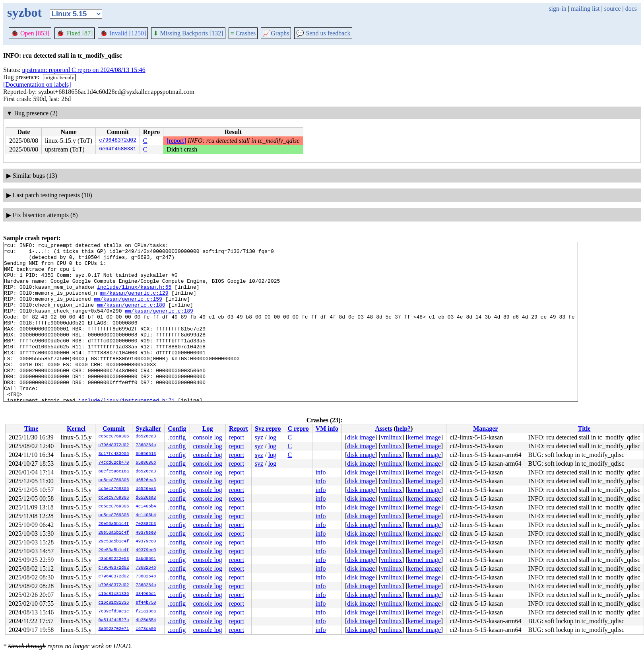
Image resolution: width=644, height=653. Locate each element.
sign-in (557, 9)
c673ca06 (146, 629)
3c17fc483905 (114, 454)
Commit (114, 429)
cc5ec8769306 (114, 437)
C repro (298, 429)
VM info (327, 429)
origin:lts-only (59, 77)
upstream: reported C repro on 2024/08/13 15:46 (84, 70)
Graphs (276, 33)
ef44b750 (146, 603)
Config (177, 429)
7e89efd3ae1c (114, 612)
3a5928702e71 (114, 629)
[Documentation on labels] (37, 85)
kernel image (424, 437)
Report (239, 429)
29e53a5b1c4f (114, 524)
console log (208, 437)
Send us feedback (323, 33)
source (613, 9)
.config (177, 437)
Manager (485, 429)
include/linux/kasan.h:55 (134, 296)
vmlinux (391, 437)
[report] (176, 141)
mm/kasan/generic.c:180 (131, 318)
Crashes (243, 33)
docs (631, 9)
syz (259, 437)
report (237, 437)
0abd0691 (146, 559)
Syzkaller (148, 429)
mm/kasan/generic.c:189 (159, 325)
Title (584, 429)
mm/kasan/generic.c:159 (128, 311)
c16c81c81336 (114, 594)
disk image (361, 437)
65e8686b (146, 463)
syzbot (24, 12)
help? (403, 429)
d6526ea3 (146, 437)
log (272, 437)
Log (208, 429)
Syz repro (268, 429)
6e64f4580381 (118, 150)
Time (31, 429)
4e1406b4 (146, 507)
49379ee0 (146, 533)
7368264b (146, 445)
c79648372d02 (118, 141)
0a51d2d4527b (114, 620)
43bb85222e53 (114, 559)
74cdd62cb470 (114, 463)
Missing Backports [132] (188, 33)
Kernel (76, 429)
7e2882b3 (146, 524)
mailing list (585, 9)
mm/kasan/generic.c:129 (134, 303)
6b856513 (146, 454)
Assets (384, 429)
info (321, 472)
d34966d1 (146, 594)
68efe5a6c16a (114, 472)
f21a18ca (146, 612)
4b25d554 (146, 620)
